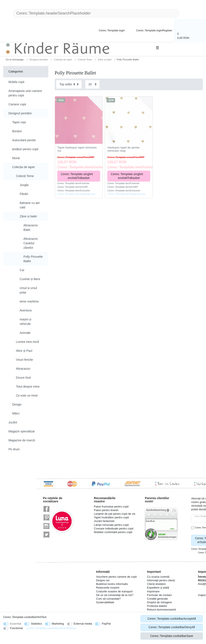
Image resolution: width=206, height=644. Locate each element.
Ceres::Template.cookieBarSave (172, 636)
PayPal (106, 624)
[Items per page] (92, 84)
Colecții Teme (84, 60)
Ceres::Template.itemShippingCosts (76, 194)
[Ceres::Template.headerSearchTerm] (96, 13)
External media (83, 624)
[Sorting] (69, 84)
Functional (16, 628)
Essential (16, 624)
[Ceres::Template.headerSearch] (186, 13)
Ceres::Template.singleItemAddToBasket (79, 176)
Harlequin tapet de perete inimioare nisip (123, 149)
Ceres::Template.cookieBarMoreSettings (51, 628)
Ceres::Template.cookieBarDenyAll (172, 627)
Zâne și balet (104, 60)
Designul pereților (39, 60)
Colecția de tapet (63, 60)
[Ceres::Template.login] (108, 30)
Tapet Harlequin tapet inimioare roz (77, 149)
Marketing (58, 624)
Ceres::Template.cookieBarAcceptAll (172, 619)
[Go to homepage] (13, 60)
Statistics (37, 624)
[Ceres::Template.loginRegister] (151, 30)
